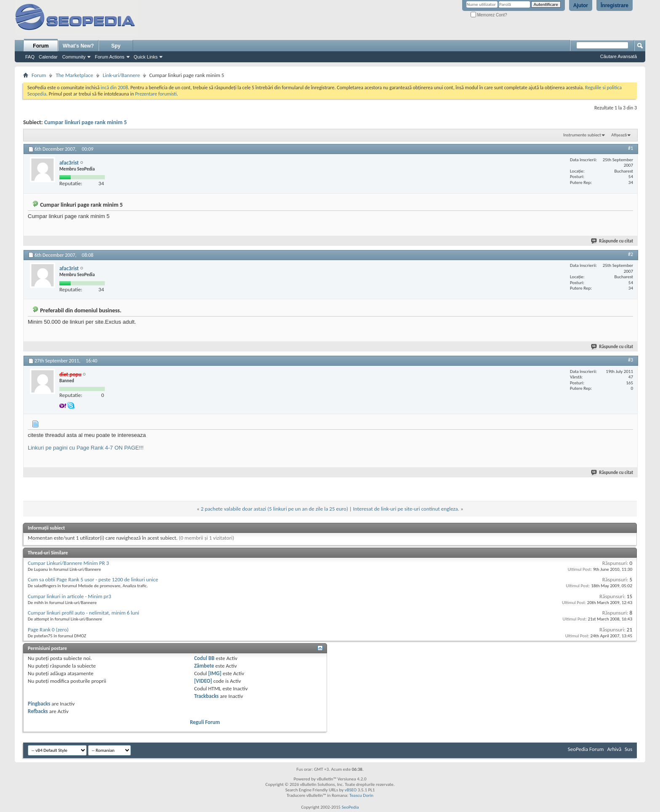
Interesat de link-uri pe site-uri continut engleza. (406, 509)
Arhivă (614, 749)
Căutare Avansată (619, 56)
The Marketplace (74, 75)
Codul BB (204, 658)
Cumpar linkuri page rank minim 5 (85, 122)
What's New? (78, 46)
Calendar (48, 57)
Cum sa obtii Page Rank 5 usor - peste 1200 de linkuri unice (93, 579)
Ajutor (581, 5)
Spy (116, 46)
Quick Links (146, 57)
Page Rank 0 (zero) (48, 630)
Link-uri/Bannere (121, 75)
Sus (628, 749)
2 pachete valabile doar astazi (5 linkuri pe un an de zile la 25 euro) (274, 509)
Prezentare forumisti (156, 94)
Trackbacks (206, 696)
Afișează (619, 135)
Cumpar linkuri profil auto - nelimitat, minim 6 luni (83, 613)
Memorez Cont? (489, 15)
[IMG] (215, 673)
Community (74, 57)
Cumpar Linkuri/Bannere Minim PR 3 (68, 563)
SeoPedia (350, 807)
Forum (41, 46)
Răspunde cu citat (612, 241)
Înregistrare (615, 5)
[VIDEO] (203, 681)
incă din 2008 (114, 88)
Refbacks (38, 711)
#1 (631, 148)
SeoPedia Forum (586, 749)
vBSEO (351, 790)
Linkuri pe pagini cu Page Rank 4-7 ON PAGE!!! (86, 448)
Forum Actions (109, 57)
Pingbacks (39, 704)
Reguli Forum (205, 722)
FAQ (30, 57)
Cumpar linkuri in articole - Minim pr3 (69, 596)
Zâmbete (204, 666)
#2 (631, 254)
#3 (631, 360)
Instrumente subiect (582, 135)
